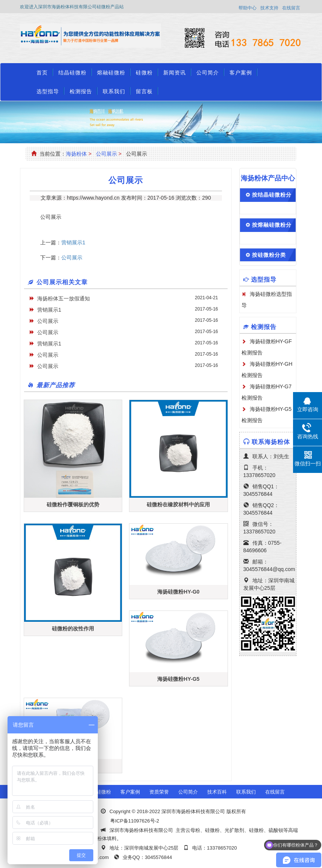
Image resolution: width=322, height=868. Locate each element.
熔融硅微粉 (111, 73)
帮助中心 (248, 8)
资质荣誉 (159, 792)
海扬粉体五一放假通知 (64, 298)
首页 (42, 73)
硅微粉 (144, 73)
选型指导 (48, 91)
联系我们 (114, 91)
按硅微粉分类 (269, 255)
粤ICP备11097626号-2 (135, 821)
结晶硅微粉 (72, 73)
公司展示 (106, 154)
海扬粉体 (76, 154)
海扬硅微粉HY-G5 (178, 679)
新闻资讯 (175, 73)
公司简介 (208, 73)
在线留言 (291, 8)
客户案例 (241, 73)
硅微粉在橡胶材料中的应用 (178, 504)
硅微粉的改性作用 (73, 629)
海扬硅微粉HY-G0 (178, 592)
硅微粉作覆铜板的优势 (73, 504)
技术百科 (217, 792)
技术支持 (269, 8)
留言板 (144, 91)
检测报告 (81, 91)
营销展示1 (73, 242)
